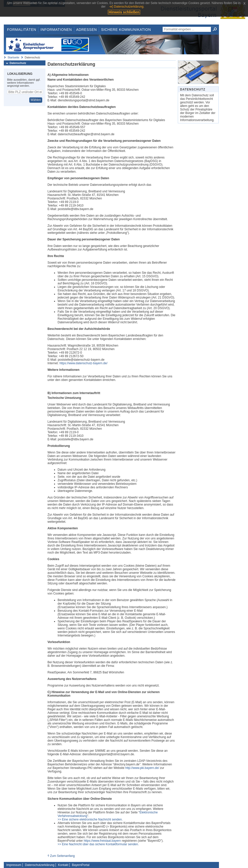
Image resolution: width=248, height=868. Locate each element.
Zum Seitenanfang (62, 856)
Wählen (36, 100)
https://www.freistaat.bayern (102, 841)
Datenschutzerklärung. (129, 7)
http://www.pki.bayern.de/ (142, 768)
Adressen (87, 30)
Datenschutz (18, 63)
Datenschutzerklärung (40, 865)
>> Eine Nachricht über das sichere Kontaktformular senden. (98, 844)
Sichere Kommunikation (126, 30)
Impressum (14, 865)
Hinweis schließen (124, 12)
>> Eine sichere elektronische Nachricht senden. (90, 819)
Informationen (56, 30)
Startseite (13, 57)
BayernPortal (81, 865)
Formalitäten (22, 30)
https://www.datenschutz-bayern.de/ (83, 363)
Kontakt (63, 865)
